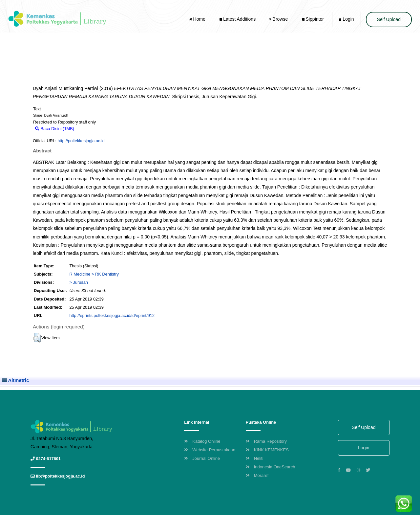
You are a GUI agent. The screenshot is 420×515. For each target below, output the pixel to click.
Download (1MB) (93, 129)
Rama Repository (266, 441)
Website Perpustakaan (210, 450)
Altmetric (16, 380)
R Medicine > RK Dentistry (94, 274)
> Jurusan (79, 282)
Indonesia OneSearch (271, 467)
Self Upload (389, 19)
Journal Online (202, 458)
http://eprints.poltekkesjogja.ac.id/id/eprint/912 (112, 315)
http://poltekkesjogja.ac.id (81, 141)
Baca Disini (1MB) (55, 129)
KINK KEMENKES (267, 450)
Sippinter (313, 19)
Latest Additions (238, 19)
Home (198, 19)
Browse (279, 19)
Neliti (255, 458)
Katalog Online (202, 441)
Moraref (257, 475)
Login (346, 19)
